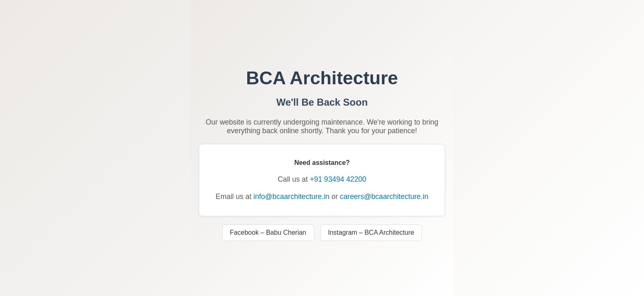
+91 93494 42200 (338, 179)
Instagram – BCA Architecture (371, 232)
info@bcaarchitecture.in (291, 197)
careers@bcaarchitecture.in (384, 197)
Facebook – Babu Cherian (268, 232)
